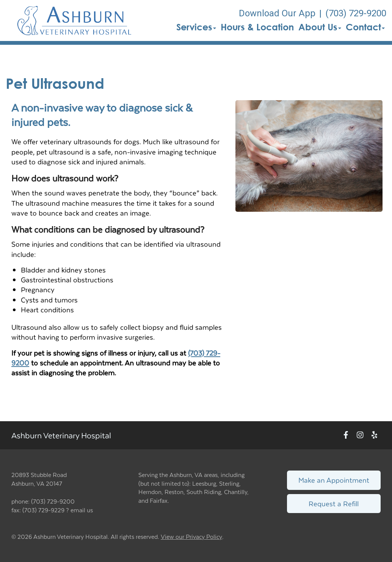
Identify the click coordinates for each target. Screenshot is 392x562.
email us (82, 510)
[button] (74, 20)
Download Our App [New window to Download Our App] (277, 13)
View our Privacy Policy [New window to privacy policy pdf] (191, 537)
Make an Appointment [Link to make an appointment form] (334, 480)
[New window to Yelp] (374, 435)
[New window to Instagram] (360, 435)
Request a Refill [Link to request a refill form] (334, 503)
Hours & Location (257, 27)
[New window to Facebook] (346, 435)
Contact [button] (365, 27)
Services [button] (196, 27)
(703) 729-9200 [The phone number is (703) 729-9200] (356, 13)
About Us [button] (320, 27)
